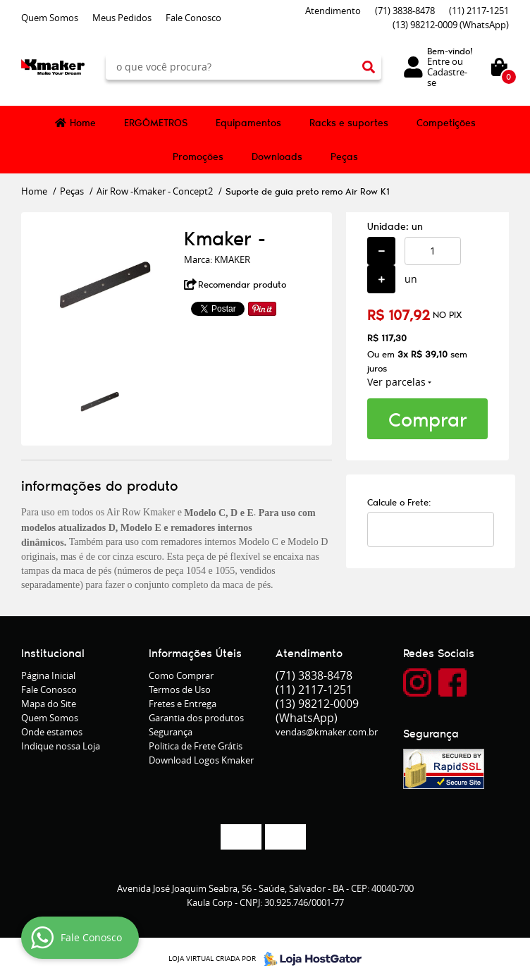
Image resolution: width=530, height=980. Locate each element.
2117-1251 (479, 11)
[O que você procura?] (369, 67)
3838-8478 (405, 11)
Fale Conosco (193, 18)
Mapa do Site (49, 704)
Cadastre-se (447, 77)
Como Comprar (181, 675)
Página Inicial (48, 675)
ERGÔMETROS (156, 123)
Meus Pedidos (122, 18)
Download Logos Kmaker (201, 760)
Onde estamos (52, 732)
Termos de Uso (180, 690)
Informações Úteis (195, 653)
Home (83, 123)
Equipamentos (248, 123)
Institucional (53, 653)
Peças (344, 157)
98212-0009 (451, 25)
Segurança (171, 732)
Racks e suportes (349, 123)
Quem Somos (50, 18)
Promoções (198, 157)
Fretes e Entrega (183, 704)
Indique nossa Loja (61, 746)
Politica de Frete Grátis (196, 746)
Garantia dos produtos (196, 718)
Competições (446, 123)
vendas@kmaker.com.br (327, 732)
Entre (438, 61)
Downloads (277, 157)
